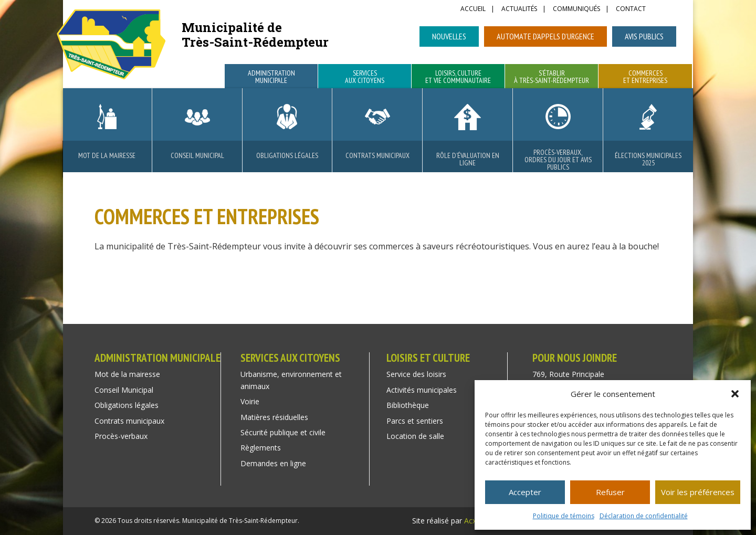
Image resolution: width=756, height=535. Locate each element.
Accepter (525, 492)
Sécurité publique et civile (283, 432)
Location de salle (415, 436)
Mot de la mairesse (107, 155)
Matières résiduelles (274, 417)
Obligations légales (287, 155)
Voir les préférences (698, 492)
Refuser (610, 492)
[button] (735, 394)
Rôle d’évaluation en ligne (468, 159)
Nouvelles (449, 36)
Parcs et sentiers (415, 421)
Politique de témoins (564, 516)
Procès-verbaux (121, 436)
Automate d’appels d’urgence (545, 36)
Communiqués (576, 9)
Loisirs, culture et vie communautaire (458, 77)
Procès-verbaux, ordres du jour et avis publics (558, 160)
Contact (631, 9)
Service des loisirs (416, 374)
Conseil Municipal (197, 155)
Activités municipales (422, 390)
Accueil (473, 9)
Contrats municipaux (377, 155)
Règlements (261, 448)
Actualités (519, 9)
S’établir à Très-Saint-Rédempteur (552, 77)
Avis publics (644, 36)
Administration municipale (271, 77)
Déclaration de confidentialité (644, 516)
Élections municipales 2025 (648, 159)
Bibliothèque (408, 405)
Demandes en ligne (273, 463)
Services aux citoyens (365, 77)
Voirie (250, 401)
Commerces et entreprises (645, 77)
